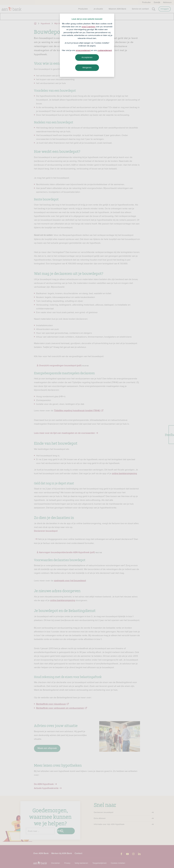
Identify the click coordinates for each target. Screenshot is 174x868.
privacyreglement (83, 50)
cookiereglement (105, 50)
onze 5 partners (88, 27)
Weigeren (87, 68)
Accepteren (87, 57)
